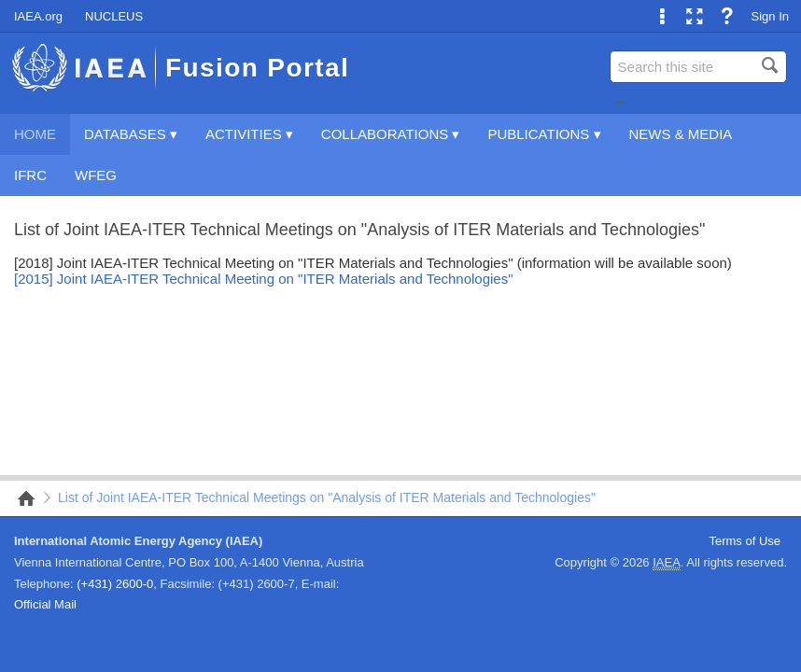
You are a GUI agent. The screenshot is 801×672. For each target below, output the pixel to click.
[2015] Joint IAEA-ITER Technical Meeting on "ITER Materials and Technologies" (264, 279)
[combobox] (698, 67)
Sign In (770, 16)
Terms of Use (745, 541)
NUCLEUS (114, 16)
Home (21, 498)
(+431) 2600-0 (115, 584)
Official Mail (45, 604)
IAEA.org (38, 16)
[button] (620, 103)
